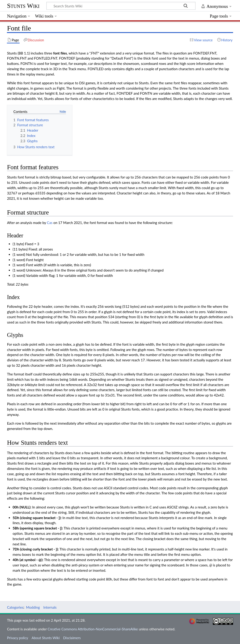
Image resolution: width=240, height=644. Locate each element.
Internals (50, 607)
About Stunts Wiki (46, 638)
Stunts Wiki (23, 6)
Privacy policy (17, 638)
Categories (15, 607)
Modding (33, 607)
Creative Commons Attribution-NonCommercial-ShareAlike (93, 629)
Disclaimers (72, 638)
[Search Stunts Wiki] (121, 6)
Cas (50, 223)
